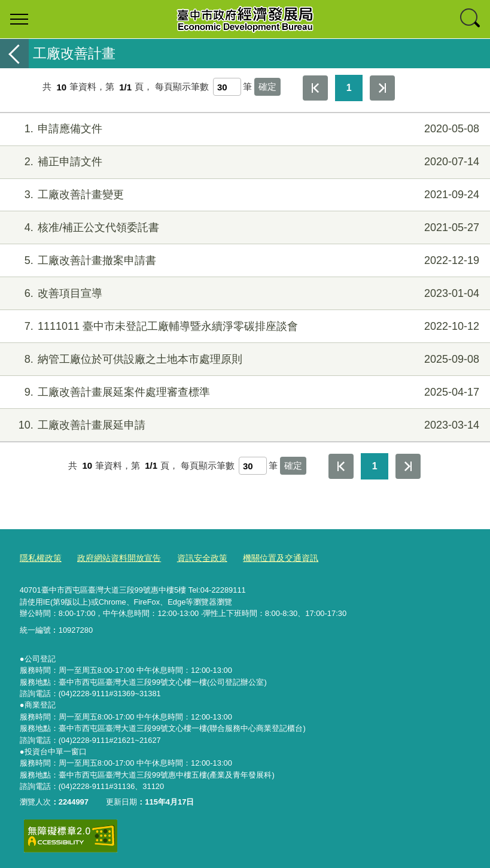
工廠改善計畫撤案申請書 (244, 261)
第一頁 (315, 88)
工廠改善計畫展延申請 (244, 425)
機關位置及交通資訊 (265, 556)
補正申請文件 (244, 162)
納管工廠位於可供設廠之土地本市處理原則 (244, 359)
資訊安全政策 (191, 556)
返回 (14, 54)
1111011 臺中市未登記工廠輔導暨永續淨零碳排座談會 (244, 327)
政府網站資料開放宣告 (113, 556)
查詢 (471, 19)
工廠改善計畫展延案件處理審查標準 (244, 392)
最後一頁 (382, 88)
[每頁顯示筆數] (227, 87)
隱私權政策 (39, 556)
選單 (19, 19)
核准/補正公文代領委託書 (244, 228)
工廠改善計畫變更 (244, 195)
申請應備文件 (244, 129)
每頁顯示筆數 (182, 87)
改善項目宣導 (244, 294)
